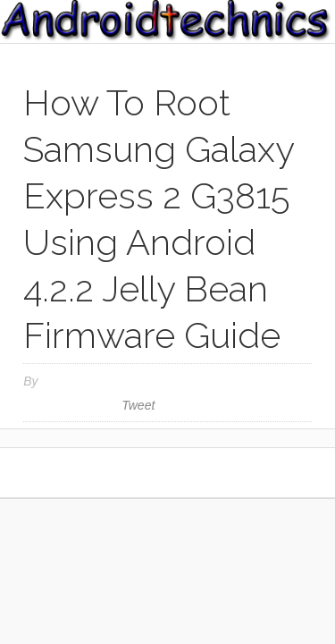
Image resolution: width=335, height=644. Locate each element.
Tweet (138, 405)
